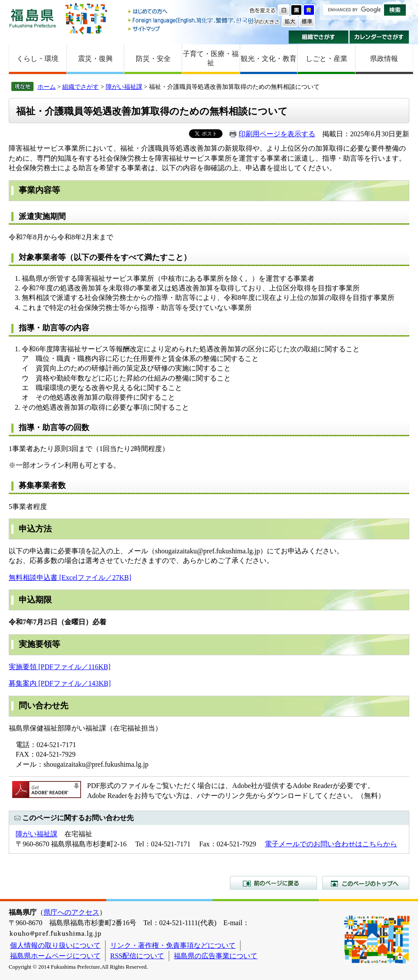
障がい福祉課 (124, 87)
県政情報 (384, 59)
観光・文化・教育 (269, 59)
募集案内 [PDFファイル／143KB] (60, 683)
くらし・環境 (37, 59)
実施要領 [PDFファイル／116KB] (60, 667)
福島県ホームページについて (55, 956)
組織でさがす (319, 37)
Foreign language (193, 20)
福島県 (33, 18)
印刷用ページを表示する (277, 134)
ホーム (47, 87)
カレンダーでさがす (379, 37)
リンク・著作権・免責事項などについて (173, 945)
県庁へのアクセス (71, 912)
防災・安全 (153, 59)
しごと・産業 (327, 59)
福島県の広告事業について (216, 956)
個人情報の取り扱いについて (55, 945)
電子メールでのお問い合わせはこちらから (331, 844)
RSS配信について (137, 956)
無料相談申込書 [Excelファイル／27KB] (70, 578)
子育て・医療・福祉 (211, 58)
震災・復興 (95, 59)
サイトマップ (193, 29)
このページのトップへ (366, 883)
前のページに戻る (273, 883)
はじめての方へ (193, 12)
